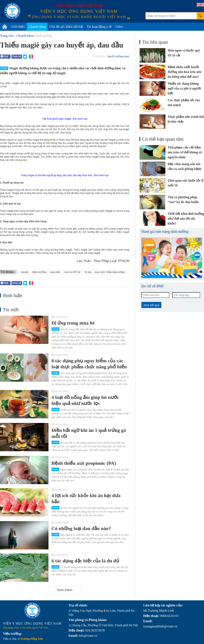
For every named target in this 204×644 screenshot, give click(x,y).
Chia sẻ (17, 57)
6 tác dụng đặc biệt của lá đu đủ (85, 561)
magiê (25, 272)
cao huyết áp (72, 272)
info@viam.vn (88, 636)
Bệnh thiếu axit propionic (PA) (84, 463)
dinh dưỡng (39, 272)
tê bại (88, 272)
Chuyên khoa (37, 27)
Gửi (4, 56)
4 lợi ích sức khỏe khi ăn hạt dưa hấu (86, 499)
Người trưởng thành (118, 56)
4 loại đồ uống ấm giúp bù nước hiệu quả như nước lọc (85, 400)
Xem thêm (65, 590)
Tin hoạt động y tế (99, 27)
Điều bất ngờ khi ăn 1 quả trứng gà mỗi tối (89, 433)
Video (119, 27)
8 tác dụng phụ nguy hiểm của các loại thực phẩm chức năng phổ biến (89, 364)
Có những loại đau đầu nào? (81, 528)
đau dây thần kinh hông (110, 272)
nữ (50, 129)
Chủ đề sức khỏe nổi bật (66, 27)
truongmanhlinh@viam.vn (160, 626)
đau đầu (55, 272)
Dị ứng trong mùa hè (73, 323)
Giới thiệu (18, 27)
